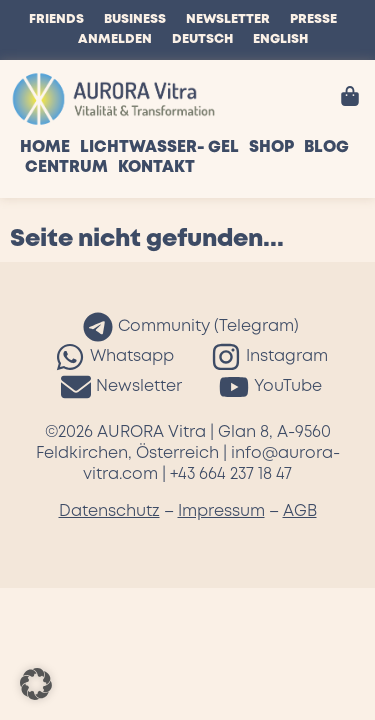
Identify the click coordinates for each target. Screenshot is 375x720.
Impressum (221, 511)
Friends (56, 19)
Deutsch (202, 39)
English (280, 39)
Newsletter (228, 19)
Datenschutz (109, 511)
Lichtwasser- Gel (159, 147)
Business (135, 19)
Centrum (66, 167)
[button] (36, 684)
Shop (271, 147)
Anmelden (115, 39)
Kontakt (156, 167)
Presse (313, 19)
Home (45, 147)
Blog (326, 147)
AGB (300, 511)
